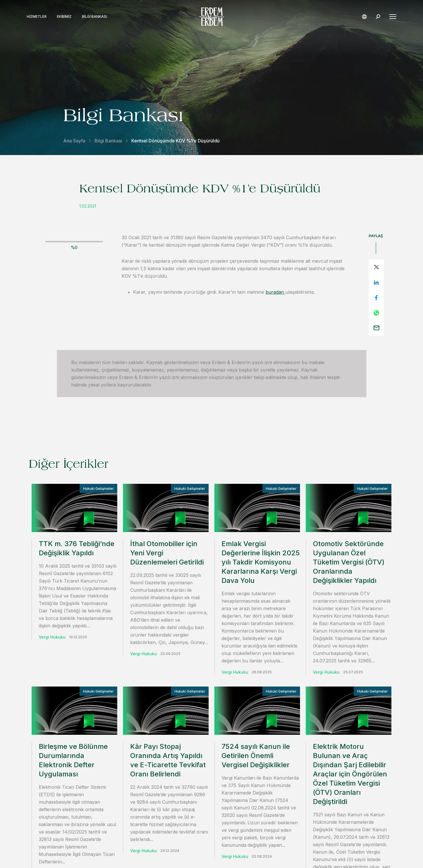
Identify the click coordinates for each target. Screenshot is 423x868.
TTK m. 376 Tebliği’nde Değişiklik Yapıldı (77, 548)
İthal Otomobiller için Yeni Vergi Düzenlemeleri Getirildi (167, 553)
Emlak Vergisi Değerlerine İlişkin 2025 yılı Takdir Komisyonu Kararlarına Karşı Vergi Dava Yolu (261, 562)
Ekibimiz (66, 17)
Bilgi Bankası (96, 17)
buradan (275, 292)
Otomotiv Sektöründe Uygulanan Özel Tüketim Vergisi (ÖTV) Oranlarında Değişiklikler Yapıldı (349, 562)
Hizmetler (39, 17)
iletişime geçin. (275, 731)
